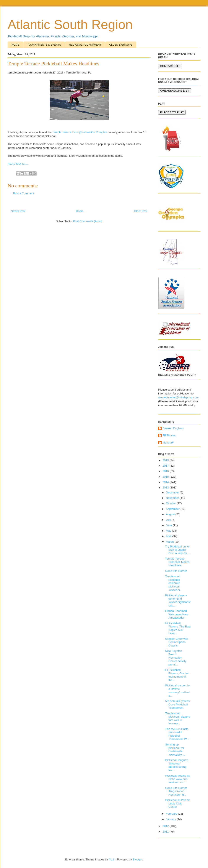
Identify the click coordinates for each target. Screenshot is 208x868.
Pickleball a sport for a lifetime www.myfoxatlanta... (178, 691)
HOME (15, 45)
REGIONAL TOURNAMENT (85, 45)
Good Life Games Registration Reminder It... (177, 791)
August (171, 514)
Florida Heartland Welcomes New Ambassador (176, 614)
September (173, 509)
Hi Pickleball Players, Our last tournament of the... (177, 675)
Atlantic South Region (70, 25)
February (172, 814)
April (169, 536)
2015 (166, 477)
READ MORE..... (18, 164)
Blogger (137, 859)
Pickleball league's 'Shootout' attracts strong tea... (177, 765)
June (169, 525)
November (173, 498)
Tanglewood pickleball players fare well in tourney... (177, 718)
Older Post (141, 211)
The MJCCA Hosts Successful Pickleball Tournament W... (177, 734)
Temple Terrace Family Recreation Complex (80, 132)
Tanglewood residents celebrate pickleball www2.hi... (174, 583)
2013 (166, 487)
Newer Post (18, 211)
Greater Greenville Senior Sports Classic (177, 642)
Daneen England (173, 428)
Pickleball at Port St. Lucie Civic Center (178, 803)
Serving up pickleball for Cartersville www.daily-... (175, 750)
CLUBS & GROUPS (121, 45)
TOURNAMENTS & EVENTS (44, 45)
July (169, 520)
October (171, 503)
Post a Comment (24, 193)
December (173, 492)
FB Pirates (169, 435)
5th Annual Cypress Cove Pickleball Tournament (177, 704)
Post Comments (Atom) (88, 221)
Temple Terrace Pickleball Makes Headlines (177, 562)
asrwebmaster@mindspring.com (178, 397)
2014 (166, 482)
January (171, 819)
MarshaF (168, 443)
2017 (166, 466)
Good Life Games (176, 571)
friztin (112, 859)
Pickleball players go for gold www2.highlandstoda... (178, 600)
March (170, 542)
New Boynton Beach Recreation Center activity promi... (176, 658)
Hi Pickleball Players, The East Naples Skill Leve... (178, 628)
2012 (166, 826)
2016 (166, 471)
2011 (166, 832)
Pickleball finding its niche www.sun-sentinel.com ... (177, 779)
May (169, 531)
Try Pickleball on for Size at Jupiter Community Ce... (177, 550)
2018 (166, 460)
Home (80, 211)
